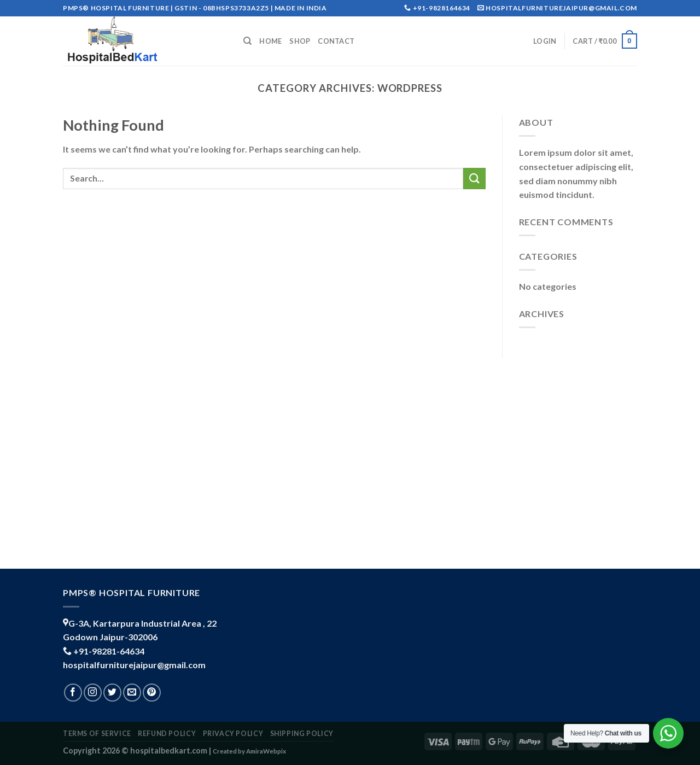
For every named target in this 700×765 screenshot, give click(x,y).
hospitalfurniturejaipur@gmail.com (134, 665)
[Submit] (474, 179)
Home (270, 41)
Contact (336, 41)
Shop (300, 41)
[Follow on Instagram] (93, 693)
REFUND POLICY (167, 734)
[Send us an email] (132, 693)
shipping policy (302, 734)
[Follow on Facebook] (73, 693)
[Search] (247, 41)
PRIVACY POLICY (233, 734)
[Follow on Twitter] (112, 693)
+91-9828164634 (442, 8)
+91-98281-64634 (109, 651)
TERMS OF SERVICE (97, 734)
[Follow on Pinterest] (152, 693)
